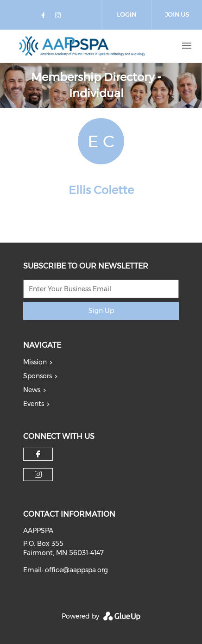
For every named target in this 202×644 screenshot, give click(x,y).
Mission (35, 362)
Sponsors (38, 376)
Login (126, 14)
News (32, 390)
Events (34, 404)
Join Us (177, 14)
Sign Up (101, 311)
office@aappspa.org (76, 570)
